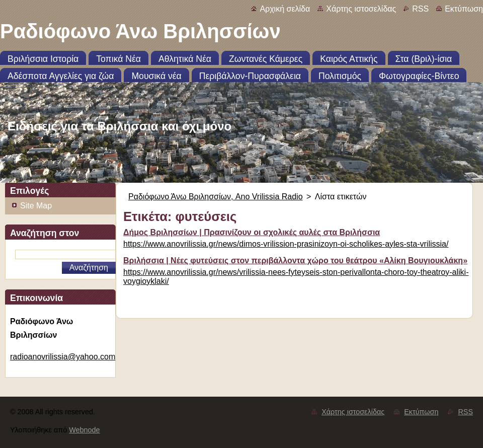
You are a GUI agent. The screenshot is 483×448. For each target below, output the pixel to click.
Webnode (84, 430)
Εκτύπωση (464, 9)
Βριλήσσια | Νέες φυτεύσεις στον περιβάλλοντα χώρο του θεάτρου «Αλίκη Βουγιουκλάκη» (295, 260)
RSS (420, 9)
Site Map (36, 206)
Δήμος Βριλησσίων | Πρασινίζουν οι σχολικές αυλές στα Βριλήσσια (252, 232)
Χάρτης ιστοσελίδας (361, 9)
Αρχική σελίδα (285, 9)
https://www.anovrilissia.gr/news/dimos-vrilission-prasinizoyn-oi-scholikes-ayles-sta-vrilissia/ (286, 244)
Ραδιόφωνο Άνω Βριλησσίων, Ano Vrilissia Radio (216, 197)
